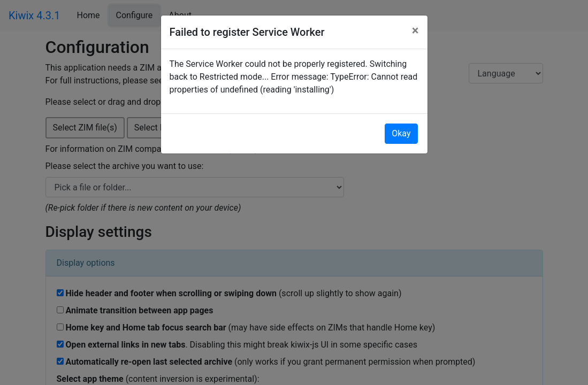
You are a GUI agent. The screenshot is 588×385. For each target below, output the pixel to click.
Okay (401, 133)
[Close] (415, 30)
